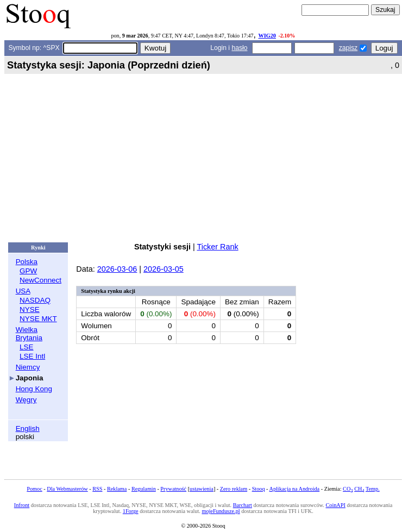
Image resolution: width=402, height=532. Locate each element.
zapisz (348, 48)
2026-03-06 (117, 269)
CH (359, 489)
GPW (28, 271)
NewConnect (40, 280)
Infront (22, 505)
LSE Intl (32, 356)
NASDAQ (35, 300)
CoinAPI (335, 505)
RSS (97, 489)
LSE (26, 347)
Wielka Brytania (29, 334)
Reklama (117, 489)
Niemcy (28, 367)
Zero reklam (234, 489)
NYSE (30, 309)
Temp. (373, 489)
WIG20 (267, 36)
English (28, 428)
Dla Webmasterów (67, 489)
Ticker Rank (217, 247)
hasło (239, 48)
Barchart (243, 505)
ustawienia (202, 489)
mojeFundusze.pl (221, 511)
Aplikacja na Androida (295, 489)
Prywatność (173, 489)
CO (348, 489)
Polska (27, 262)
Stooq (259, 489)
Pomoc (34, 489)
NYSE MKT (38, 319)
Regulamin (144, 489)
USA (23, 291)
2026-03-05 (164, 269)
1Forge (131, 511)
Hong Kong (34, 389)
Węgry (26, 400)
